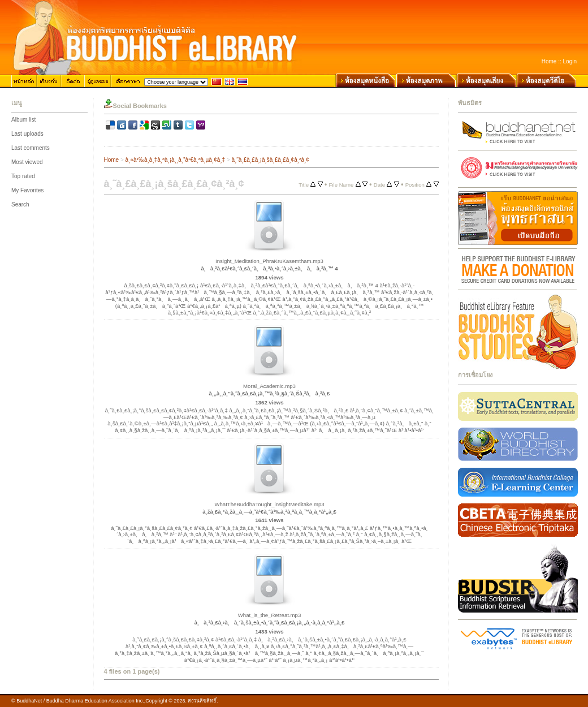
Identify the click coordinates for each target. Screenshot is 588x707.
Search (20, 204)
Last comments (31, 148)
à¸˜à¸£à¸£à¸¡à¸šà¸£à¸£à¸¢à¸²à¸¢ (271, 160)
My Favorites (27, 190)
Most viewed (27, 162)
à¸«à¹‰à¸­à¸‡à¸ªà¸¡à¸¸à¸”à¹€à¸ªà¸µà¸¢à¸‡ (176, 160)
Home (549, 61)
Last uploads (27, 134)
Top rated (23, 176)
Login (570, 61)
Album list (23, 120)
